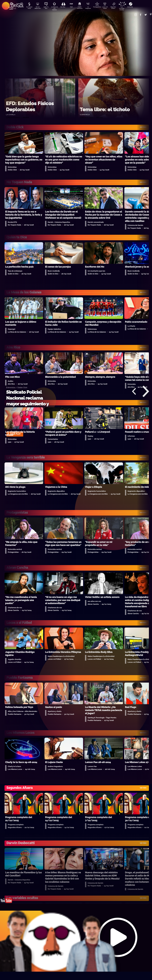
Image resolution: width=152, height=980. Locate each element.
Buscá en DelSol (11, 8)
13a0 (74, 7)
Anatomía (137, 7)
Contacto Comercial (132, 13)
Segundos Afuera (119, 8)
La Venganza (92, 8)
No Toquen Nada (29, 8)
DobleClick (20, 7)
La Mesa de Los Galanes (56, 8)
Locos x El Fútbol (110, 8)
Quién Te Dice (47, 8)
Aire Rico (65, 7)
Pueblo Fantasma (83, 8)
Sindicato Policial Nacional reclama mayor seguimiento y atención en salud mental (27, 404)
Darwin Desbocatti (38, 8)
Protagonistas (101, 7)
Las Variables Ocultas (128, 8)
